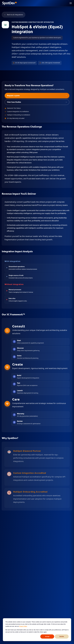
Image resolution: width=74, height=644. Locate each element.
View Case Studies (37, 102)
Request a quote (37, 96)
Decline (62, 637)
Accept (47, 637)
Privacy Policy (23, 626)
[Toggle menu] (71, 3)
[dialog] (37, 630)
